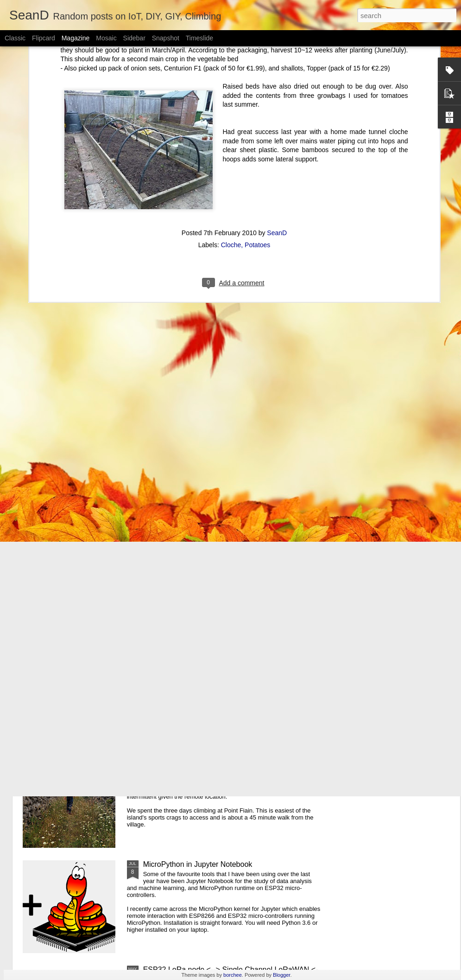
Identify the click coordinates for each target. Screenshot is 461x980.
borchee (233, 975)
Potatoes (257, 166)
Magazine (76, 38)
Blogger (281, 975)
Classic (15, 38)
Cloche (231, 166)
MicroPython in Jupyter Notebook (198, 864)
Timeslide (199, 38)
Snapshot (166, 38)
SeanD (277, 154)
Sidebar (134, 38)
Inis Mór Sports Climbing (183, 759)
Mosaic (106, 38)
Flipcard (44, 38)
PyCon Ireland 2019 (176, 654)
